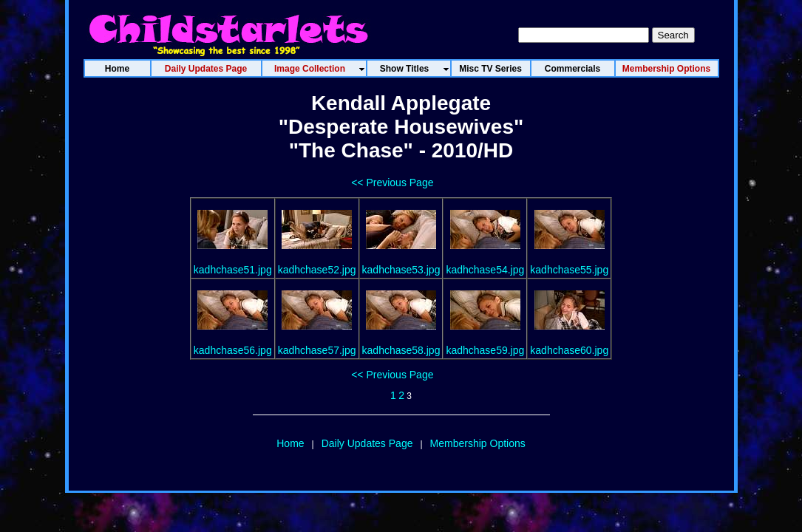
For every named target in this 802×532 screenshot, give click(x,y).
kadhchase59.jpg (485, 350)
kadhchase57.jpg (317, 350)
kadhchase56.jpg (233, 350)
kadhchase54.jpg (485, 270)
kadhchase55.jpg (569, 270)
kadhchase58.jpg (401, 350)
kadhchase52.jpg (317, 270)
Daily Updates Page (367, 443)
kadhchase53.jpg (401, 270)
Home (290, 443)
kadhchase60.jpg (569, 350)
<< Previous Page (392, 183)
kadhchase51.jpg (233, 270)
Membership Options (478, 443)
